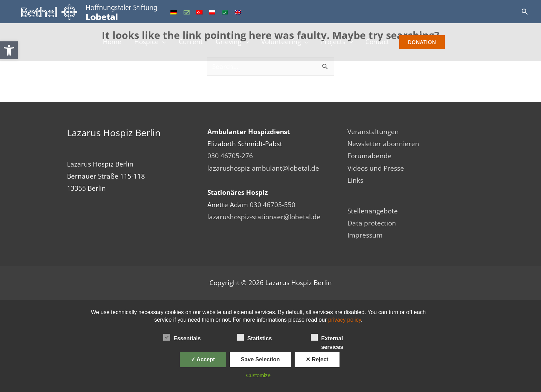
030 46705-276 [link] (230, 156)
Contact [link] (378, 42)
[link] (9, 50)
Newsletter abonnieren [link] (383, 144)
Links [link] (355, 180)
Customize (258, 375)
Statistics (254, 337)
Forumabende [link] (370, 156)
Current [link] (190, 42)
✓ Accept (203, 359)
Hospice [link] (146, 42)
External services (327, 338)
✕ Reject (317, 359)
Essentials (182, 337)
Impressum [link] (365, 235)
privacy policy (345, 320)
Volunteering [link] (281, 42)
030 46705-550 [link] (273, 205)
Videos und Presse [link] (376, 168)
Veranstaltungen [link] (373, 132)
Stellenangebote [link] (373, 211)
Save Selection (260, 359)
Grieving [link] (228, 42)
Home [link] (111, 42)
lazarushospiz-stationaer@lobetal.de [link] (264, 217)
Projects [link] (334, 42)
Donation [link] (423, 42)
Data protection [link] (372, 223)
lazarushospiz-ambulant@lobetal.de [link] (263, 168)
